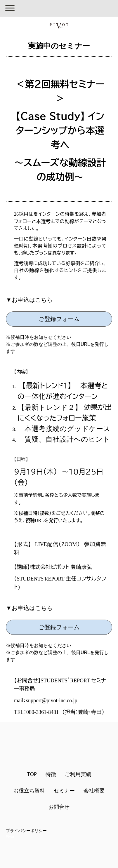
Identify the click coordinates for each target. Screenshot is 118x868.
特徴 (51, 774)
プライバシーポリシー (26, 830)
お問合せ (59, 807)
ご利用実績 (78, 774)
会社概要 (94, 790)
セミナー (64, 790)
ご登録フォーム (59, 319)
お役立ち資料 (29, 790)
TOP (32, 774)
